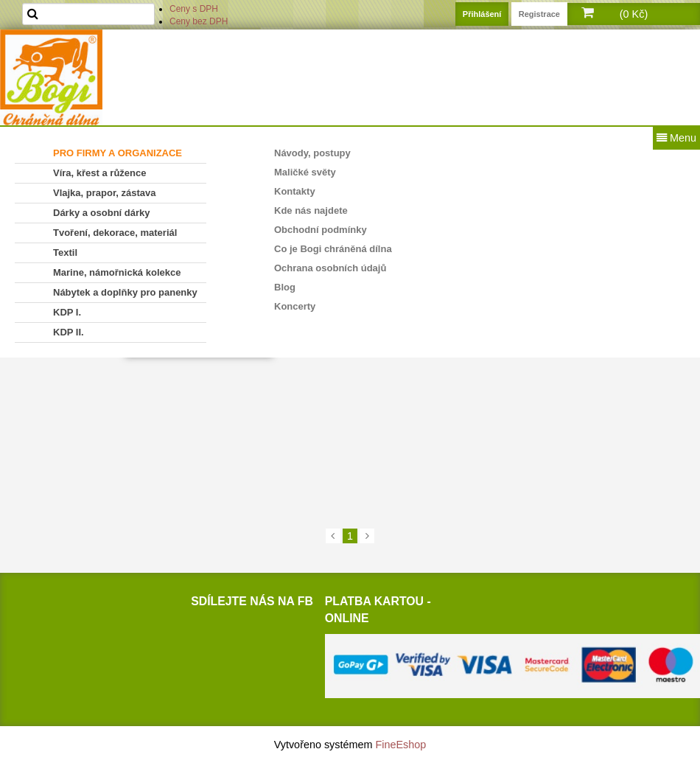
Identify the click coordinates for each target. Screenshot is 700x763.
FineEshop (401, 745)
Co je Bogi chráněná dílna (333, 249)
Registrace (539, 14)
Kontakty (295, 191)
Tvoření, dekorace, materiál (115, 233)
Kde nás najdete (311, 210)
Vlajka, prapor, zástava (104, 193)
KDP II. (69, 332)
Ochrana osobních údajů (330, 268)
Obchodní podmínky (321, 230)
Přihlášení (482, 14)
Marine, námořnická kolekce (117, 272)
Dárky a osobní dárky (102, 213)
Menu (676, 138)
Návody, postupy (312, 153)
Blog (285, 287)
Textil (65, 252)
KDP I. (67, 312)
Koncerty (295, 306)
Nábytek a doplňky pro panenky (125, 292)
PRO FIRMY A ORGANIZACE (118, 153)
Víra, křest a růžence (99, 173)
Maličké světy (305, 172)
